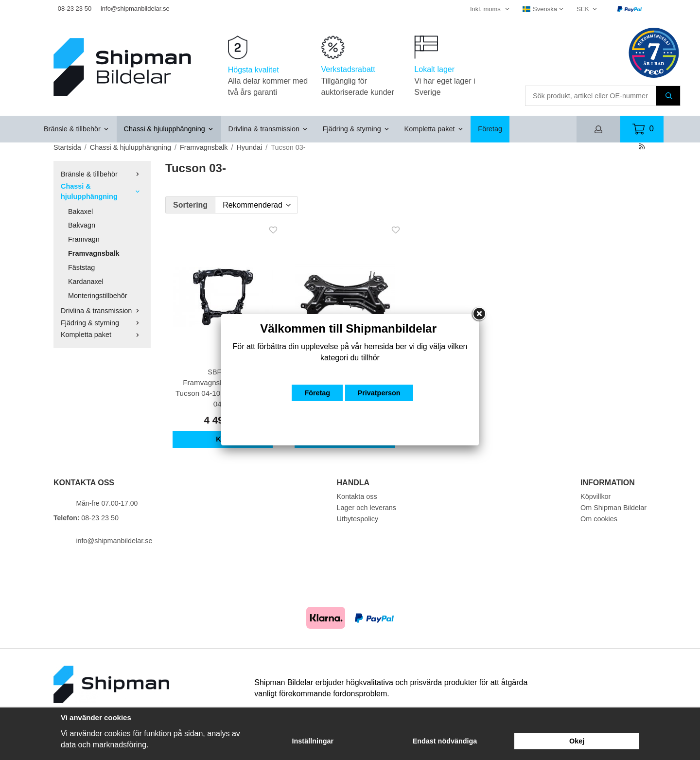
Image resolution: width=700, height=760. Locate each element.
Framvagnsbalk (94, 253)
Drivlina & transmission (268, 129)
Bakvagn (82, 225)
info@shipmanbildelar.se (135, 9)
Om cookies (599, 519)
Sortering (190, 205)
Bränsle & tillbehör (77, 129)
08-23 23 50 (75, 9)
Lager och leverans (367, 508)
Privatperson (379, 393)
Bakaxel (80, 212)
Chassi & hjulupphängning (169, 129)
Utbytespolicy (358, 519)
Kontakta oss (357, 496)
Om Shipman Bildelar (613, 508)
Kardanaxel (86, 282)
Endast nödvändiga (445, 741)
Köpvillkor (595, 496)
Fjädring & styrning (356, 129)
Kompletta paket (434, 129)
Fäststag (81, 267)
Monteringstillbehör (98, 296)
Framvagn (84, 239)
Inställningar (313, 741)
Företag (490, 129)
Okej (577, 741)
